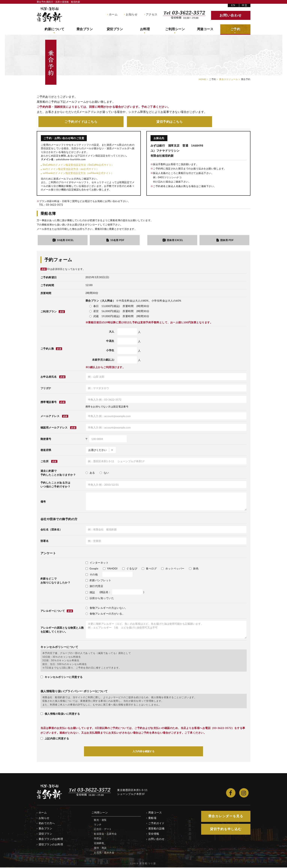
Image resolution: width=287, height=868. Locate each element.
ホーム (113, 15)
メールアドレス (50, 416)
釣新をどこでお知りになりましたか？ (55, 581)
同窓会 (98, 839)
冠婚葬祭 (99, 844)
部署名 (45, 541)
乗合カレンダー (226, 817)
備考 (43, 502)
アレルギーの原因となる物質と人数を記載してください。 (62, 630)
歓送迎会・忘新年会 (105, 834)
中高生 (110, 341)
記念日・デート (103, 830)
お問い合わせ (156, 839)
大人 (112, 332)
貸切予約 (169, 122)
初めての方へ (47, 824)
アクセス (152, 15)
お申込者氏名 (49, 377)
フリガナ (46, 388)
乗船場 (152, 818)
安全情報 (154, 834)
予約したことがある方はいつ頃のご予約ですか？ (55, 485)
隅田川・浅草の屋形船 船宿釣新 (49, 15)
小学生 (110, 351)
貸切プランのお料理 (51, 845)
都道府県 (46, 450)
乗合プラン (85, 29)
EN (233, 5)
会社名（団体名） (51, 530)
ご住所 (45, 462)
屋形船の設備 (156, 829)
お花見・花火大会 (104, 853)
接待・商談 (100, 848)
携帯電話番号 (49, 402)
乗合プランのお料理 (51, 839)
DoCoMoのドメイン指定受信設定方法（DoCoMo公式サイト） (78, 165)
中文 (245, 5)
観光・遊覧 (100, 820)
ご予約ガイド (81, 122)
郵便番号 (46, 439)
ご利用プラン (53, 312)
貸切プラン (115, 29)
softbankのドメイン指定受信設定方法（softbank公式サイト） (78, 173)
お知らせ (132, 15)
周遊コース (205, 29)
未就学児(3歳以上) (103, 360)
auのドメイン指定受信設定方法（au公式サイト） (71, 169)
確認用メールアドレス (54, 428)
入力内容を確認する (144, 752)
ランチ (98, 825)
